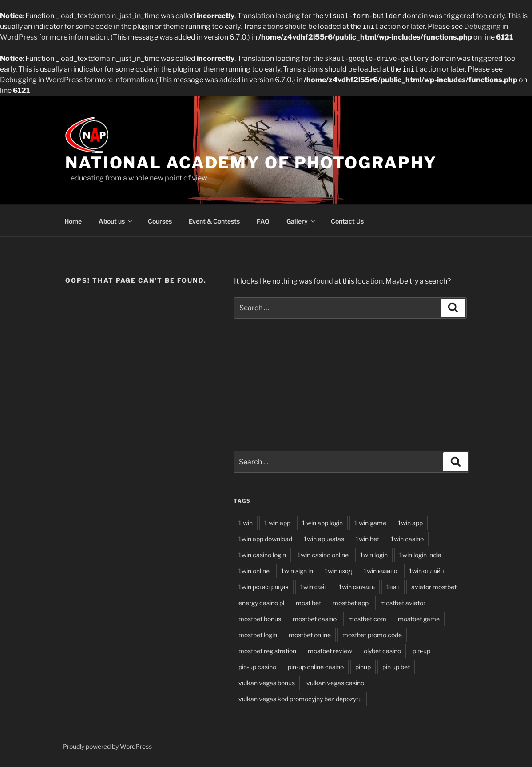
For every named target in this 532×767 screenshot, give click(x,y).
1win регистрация (264, 587)
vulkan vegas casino (335, 683)
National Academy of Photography (251, 163)
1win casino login (262, 555)
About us (116, 221)
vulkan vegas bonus (267, 683)
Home (73, 221)
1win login (374, 555)
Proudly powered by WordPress (107, 746)
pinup (363, 667)
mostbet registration (267, 651)
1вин (393, 587)
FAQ (263, 221)
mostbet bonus (260, 619)
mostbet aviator (403, 603)
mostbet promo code (372, 635)
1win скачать (357, 587)
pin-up (421, 651)
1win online (254, 571)
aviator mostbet (434, 587)
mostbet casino (315, 619)
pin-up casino (257, 667)
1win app (410, 523)
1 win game (370, 523)
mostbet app (351, 603)
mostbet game (419, 619)
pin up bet (396, 667)
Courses (160, 221)
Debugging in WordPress (41, 80)
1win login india (420, 555)
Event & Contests (214, 221)
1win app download (265, 539)
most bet (308, 603)
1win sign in (297, 571)
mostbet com (367, 619)
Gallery (301, 221)
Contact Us (347, 221)
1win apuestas (324, 539)
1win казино (381, 571)
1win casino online (323, 555)
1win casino (407, 539)
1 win (246, 523)
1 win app (277, 523)
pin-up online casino (316, 667)
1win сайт (314, 587)
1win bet (367, 539)
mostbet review (330, 651)
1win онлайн (427, 571)
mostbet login (258, 635)
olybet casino (382, 651)
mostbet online (310, 635)
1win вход (338, 571)
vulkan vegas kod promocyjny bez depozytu (300, 699)
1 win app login (322, 523)
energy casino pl (261, 603)
